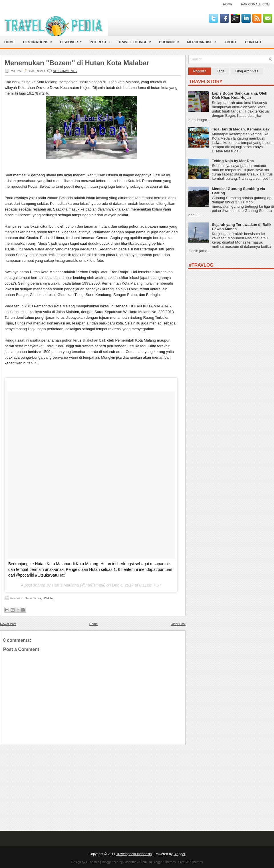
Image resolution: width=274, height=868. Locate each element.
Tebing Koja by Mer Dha (233, 161)
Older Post (178, 624)
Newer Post (8, 624)
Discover (73, 40)
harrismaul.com (255, 4)
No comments (65, 71)
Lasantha (130, 862)
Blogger (179, 854)
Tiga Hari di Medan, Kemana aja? (241, 129)
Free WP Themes (191, 862)
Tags (221, 71)
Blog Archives (247, 71)
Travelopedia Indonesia (134, 854)
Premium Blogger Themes (158, 862)
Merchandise (203, 40)
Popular (200, 71)
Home (228, 4)
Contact (253, 42)
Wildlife (48, 598)
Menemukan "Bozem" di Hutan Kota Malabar (77, 63)
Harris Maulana (65, 585)
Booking (171, 40)
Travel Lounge (136, 40)
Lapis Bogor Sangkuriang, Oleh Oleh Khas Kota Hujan (239, 95)
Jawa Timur (33, 598)
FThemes (93, 862)
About (230, 42)
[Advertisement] (93, 785)
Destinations (39, 40)
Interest (102, 40)
